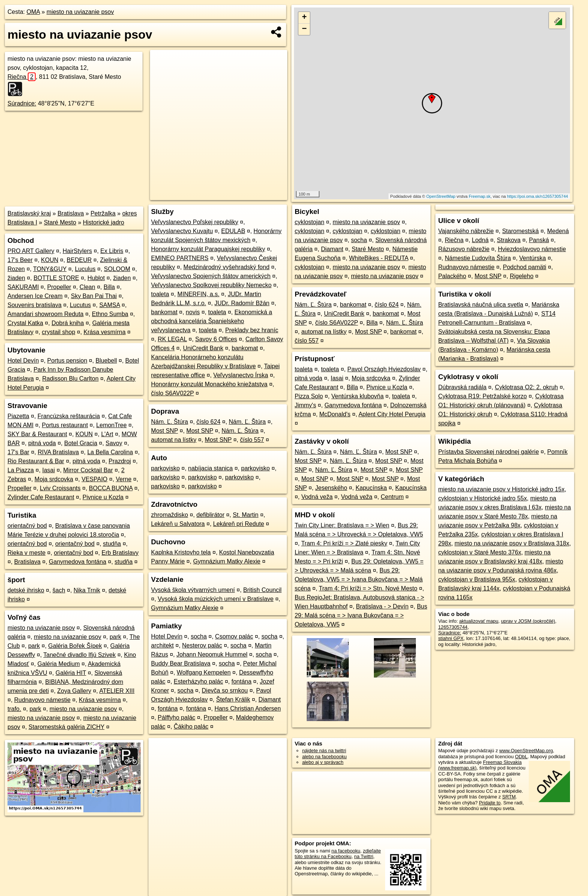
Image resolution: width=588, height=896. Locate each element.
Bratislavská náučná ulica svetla (481, 305)
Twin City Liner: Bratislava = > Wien (342, 525)
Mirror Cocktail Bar (88, 470)
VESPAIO (94, 479)
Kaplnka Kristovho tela (181, 552)
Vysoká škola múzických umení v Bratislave (216, 599)
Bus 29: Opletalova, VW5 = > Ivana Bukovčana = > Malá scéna (359, 579)
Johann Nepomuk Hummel (212, 654)
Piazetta (18, 416)
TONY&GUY (50, 269)
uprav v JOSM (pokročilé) (528, 621)
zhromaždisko (170, 515)
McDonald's (335, 414)
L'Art (107, 434)
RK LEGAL (172, 339)
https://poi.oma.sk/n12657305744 (538, 196)
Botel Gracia (81, 443)
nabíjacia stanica (211, 468)
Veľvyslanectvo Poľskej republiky (195, 222)
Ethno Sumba (110, 314)
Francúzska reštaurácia (69, 416)
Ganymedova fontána (77, 562)
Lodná (480, 240)
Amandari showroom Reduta (46, 314)
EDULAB (233, 231)
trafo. (14, 709)
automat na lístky (174, 440)
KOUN (49, 260)
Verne (124, 479)
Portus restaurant (65, 425)
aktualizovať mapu (478, 621)
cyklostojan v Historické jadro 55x (482, 498)
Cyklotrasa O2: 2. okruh (526, 387)
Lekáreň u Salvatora (178, 524)
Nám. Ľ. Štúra (170, 422)
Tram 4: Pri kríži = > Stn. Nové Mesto (368, 588)
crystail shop (59, 332)
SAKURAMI (23, 287)
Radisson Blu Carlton (70, 379)
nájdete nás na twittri (324, 751)
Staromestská (520, 231)
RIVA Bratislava (58, 452)
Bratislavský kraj (29, 213)
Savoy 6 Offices (216, 339)
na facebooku (346, 851)
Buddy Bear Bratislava (181, 663)
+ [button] (304, 18)
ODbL (521, 757)
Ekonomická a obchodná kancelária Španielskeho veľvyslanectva (212, 321)
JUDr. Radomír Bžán (242, 303)
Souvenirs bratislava (34, 305)
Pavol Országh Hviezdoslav (384, 369)
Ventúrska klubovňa (357, 396)
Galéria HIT (71, 673)
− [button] (304, 29)
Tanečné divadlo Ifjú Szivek (79, 655)
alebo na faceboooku (325, 757)
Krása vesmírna (105, 332)
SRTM (509, 797)
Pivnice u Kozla (103, 497)
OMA (33, 12)
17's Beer (20, 260)
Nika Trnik (87, 590)
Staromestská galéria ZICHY (66, 727)
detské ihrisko (26, 590)
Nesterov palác (202, 645)
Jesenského (331, 488)
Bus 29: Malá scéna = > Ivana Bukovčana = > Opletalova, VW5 (361, 615)
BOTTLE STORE (56, 278)
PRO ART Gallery (31, 251)
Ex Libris (112, 251)
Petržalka (103, 213)
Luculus (85, 269)
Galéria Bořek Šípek (75, 646)
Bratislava (70, 213)
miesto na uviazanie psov (80, 12)
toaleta (160, 294)
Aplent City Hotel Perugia (392, 414)
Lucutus (80, 305)
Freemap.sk (480, 196)
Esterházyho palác (198, 681)
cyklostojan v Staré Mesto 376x (479, 552)
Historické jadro (103, 222)
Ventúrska (533, 258)
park (115, 637)
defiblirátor (211, 515)
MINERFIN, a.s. (198, 294)
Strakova (509, 240)
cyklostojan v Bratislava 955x (476, 579)
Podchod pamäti (525, 267)
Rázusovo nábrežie (464, 249)
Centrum (392, 497)
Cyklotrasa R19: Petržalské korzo (482, 396)
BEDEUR (79, 260)
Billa (109, 287)
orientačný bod (27, 526)
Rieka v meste (26, 553)
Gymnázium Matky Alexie (227, 561)
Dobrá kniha (67, 323)
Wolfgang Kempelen (204, 672)
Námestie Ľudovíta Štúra (478, 258)
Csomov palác (234, 636)
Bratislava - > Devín (382, 606)
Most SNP (165, 431)
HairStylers (77, 251)
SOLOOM (117, 269)
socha (199, 636)
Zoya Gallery (74, 691)
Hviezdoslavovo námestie (532, 249)
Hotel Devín (23, 361)
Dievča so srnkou (225, 690)
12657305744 (453, 627)
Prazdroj (120, 461)
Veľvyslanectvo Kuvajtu (182, 231)
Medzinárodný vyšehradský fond (226, 267)
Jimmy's (305, 405)
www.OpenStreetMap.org (526, 751)
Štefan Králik (233, 699)
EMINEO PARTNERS (180, 258)
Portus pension (67, 361)
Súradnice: (22, 103)
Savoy (114, 443)
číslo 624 (208, 422)
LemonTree (112, 425)
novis (193, 312)
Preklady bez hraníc (252, 330)
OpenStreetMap (441, 196)
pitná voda (42, 443)
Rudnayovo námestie (42, 700)
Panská (539, 240)
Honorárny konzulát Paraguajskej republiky (208, 249)
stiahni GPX (451, 638)
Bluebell (106, 361)
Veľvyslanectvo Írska (241, 375)
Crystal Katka (25, 323)
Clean (87, 287)
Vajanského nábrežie (466, 231)
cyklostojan (310, 222)
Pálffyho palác (177, 718)
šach (59, 590)
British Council (262, 590)
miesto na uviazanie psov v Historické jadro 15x (501, 489)
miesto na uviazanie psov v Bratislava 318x (512, 543)
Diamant (270, 699)
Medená (558, 231)
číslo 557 (252, 440)
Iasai (49, 470)
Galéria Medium (59, 664)
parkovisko (165, 468)
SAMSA (110, 305)
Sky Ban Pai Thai (94, 296)
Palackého (452, 276)
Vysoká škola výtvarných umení (193, 590)
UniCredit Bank (203, 348)
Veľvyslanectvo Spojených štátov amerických (211, 276)
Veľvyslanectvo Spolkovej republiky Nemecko (211, 285)
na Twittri (364, 856)
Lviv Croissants (60, 488)
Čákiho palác (191, 727)
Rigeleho (521, 276)
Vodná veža (317, 497)
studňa (112, 544)
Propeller (59, 287)
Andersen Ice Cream (35, 296)
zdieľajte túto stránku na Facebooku (338, 854)
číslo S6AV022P (172, 393)
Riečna (22, 77)
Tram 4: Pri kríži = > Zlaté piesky (344, 543)
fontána (241, 681)
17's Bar (18, 452)
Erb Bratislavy (120, 553)
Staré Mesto (60, 222)
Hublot (96, 278)
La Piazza (21, 470)
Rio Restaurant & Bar (36, 461)
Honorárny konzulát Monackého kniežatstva (209, 384)
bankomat (164, 312)
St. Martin (246, 515)
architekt (162, 645)
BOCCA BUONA (111, 488)
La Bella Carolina (110, 452)
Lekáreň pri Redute (238, 524)
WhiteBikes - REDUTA (379, 258)
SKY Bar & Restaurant (37, 434)
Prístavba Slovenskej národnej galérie (488, 452)
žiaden (16, 278)
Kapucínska (371, 488)
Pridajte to (490, 803)
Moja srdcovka (54, 479)
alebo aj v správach (323, 762)
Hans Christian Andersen (248, 709)
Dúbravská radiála (462, 387)
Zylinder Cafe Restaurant (41, 497)
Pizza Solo (309, 396)
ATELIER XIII (117, 691)
